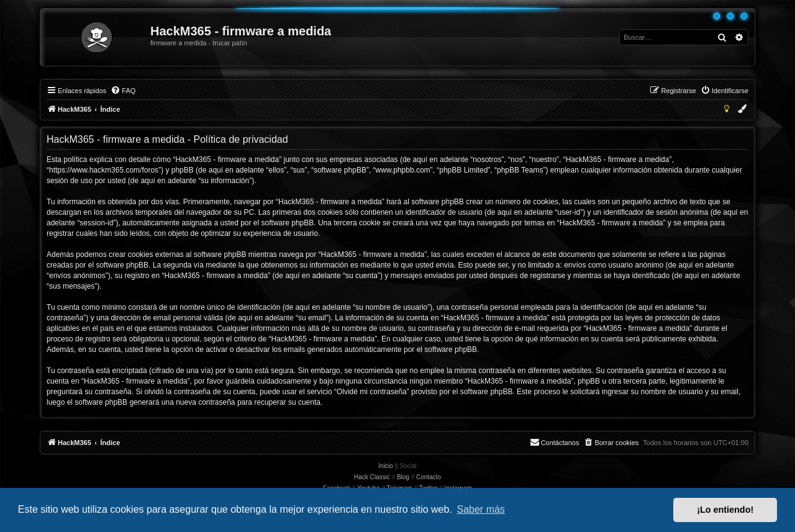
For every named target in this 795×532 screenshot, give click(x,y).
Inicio (385, 466)
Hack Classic (372, 477)
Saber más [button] (481, 509)
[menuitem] (123, 91)
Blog (403, 477)
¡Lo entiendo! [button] (725, 510)
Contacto (429, 477)
